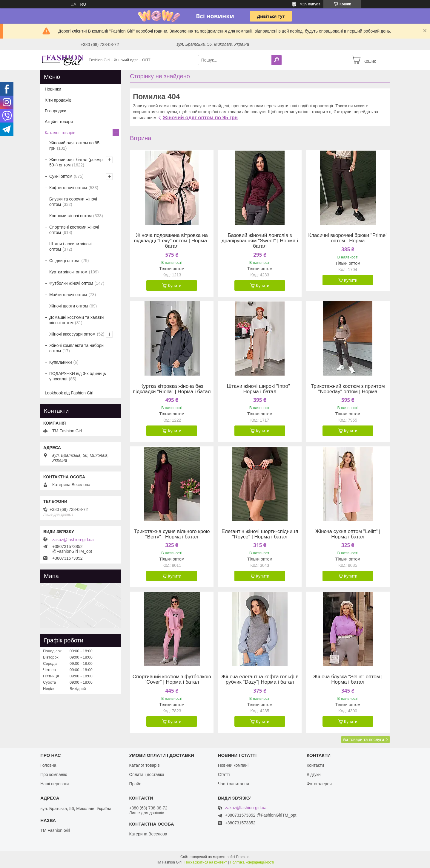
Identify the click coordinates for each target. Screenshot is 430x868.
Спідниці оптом (64, 261)
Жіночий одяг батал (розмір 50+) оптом (76, 162)
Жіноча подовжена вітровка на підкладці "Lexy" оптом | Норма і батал (172, 241)
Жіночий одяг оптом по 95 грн (200, 118)
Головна (48, 765)
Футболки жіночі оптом (71, 283)
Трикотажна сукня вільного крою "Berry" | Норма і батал (172, 534)
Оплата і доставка (147, 774)
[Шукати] (277, 60)
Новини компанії (234, 765)
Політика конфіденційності (252, 862)
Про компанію (54, 774)
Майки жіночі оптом (68, 295)
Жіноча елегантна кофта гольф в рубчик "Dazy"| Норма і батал (260, 679)
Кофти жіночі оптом (68, 188)
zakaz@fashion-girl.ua (73, 540)
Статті (224, 774)
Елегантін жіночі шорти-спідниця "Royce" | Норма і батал (260, 534)
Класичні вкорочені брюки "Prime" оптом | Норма (348, 238)
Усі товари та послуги (363, 740)
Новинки (53, 89)
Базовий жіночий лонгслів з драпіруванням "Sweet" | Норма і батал (260, 241)
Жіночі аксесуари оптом (72, 334)
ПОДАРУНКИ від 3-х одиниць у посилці (78, 376)
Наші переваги (54, 784)
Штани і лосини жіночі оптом (70, 247)
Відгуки (314, 774)
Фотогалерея (319, 784)
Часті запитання (234, 784)
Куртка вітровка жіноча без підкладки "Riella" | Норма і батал (172, 389)
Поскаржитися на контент (206, 862)
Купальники (60, 362)
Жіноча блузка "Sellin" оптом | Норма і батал (348, 679)
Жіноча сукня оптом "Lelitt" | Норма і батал (348, 534)
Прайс (135, 784)
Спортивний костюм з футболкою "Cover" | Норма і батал (172, 679)
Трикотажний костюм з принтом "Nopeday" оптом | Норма (348, 389)
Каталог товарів (60, 133)
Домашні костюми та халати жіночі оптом (76, 320)
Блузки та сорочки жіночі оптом (73, 202)
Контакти (315, 765)
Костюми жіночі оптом (70, 216)
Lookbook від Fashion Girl (69, 393)
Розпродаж (55, 111)
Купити (175, 286)
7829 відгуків (310, 4)
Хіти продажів (58, 100)
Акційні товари (59, 122)
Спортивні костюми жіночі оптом (74, 230)
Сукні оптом (61, 176)
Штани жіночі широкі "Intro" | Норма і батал (260, 389)
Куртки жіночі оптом (68, 272)
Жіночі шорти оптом (69, 306)
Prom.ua (243, 857)
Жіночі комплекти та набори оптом (76, 348)
